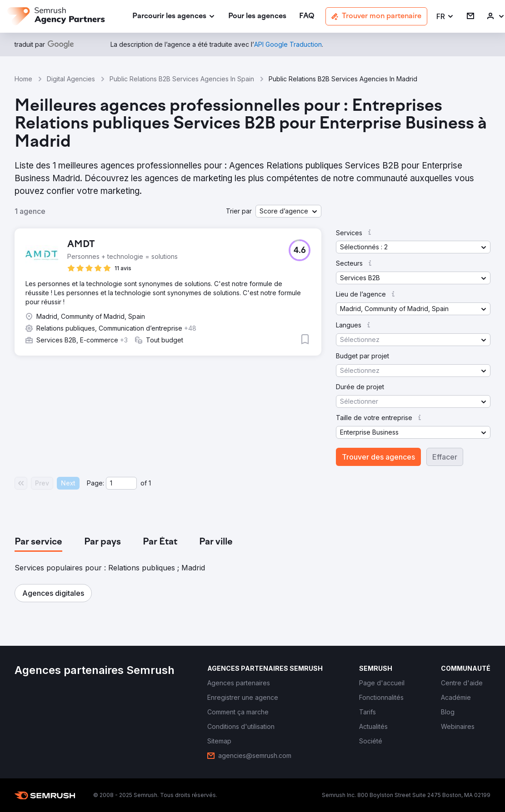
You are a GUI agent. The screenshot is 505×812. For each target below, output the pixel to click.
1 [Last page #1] (150, 483)
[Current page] (121, 483)
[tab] (38, 542)
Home (23, 79)
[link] (257, 17)
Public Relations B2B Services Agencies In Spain (182, 79)
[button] (445, 17)
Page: (95, 483)
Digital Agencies (71, 79)
